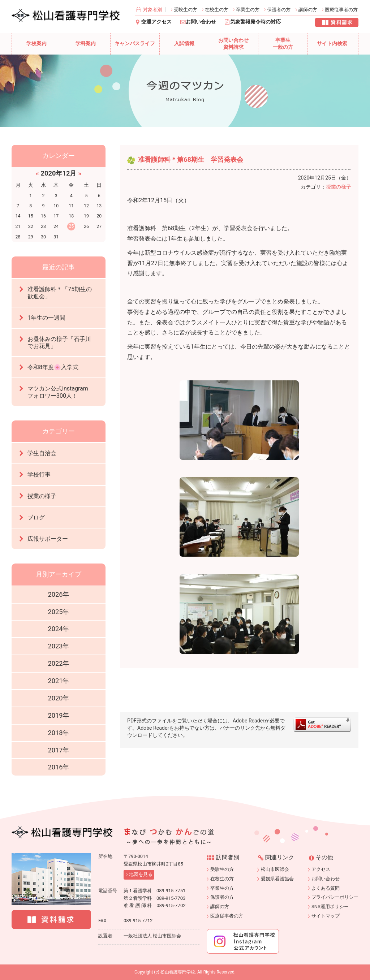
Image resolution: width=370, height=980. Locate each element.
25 (71, 226)
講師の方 (308, 10)
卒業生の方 (248, 10)
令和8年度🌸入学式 (53, 367)
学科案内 (86, 44)
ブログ (36, 517)
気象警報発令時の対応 (255, 22)
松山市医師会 (275, 869)
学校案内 (36, 44)
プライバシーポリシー (335, 897)
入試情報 (184, 44)
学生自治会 (42, 453)
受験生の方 (186, 10)
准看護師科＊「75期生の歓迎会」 (60, 293)
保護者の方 (279, 10)
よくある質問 (326, 888)
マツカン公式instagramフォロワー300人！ (58, 392)
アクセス (321, 869)
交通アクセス (156, 22)
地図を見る (141, 874)
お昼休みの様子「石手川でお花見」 (59, 342)
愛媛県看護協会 (277, 879)
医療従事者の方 (341, 10)
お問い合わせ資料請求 (233, 44)
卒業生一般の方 (283, 44)
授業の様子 (339, 187)
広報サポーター (48, 539)
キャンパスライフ (135, 44)
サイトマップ (326, 916)
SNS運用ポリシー (330, 906)
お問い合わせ (201, 22)
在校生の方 (217, 10)
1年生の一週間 (46, 318)
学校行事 (39, 474)
